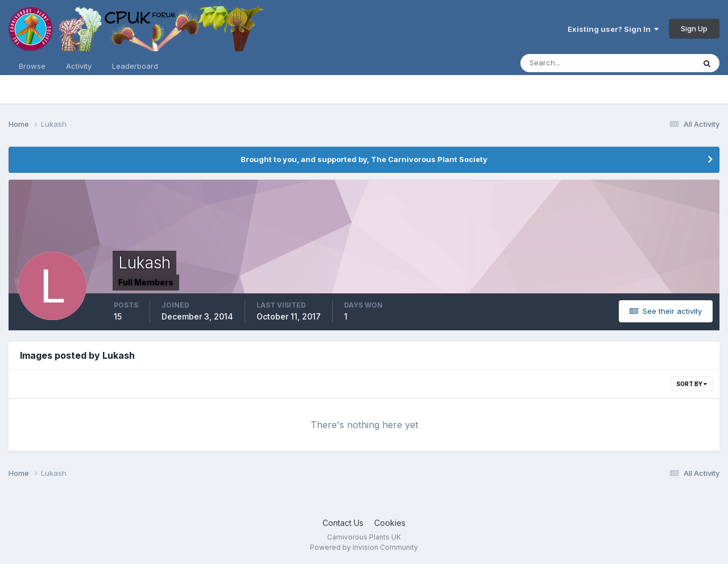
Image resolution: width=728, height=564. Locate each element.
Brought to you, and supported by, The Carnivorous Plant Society (364, 159)
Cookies (390, 523)
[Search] (570, 63)
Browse (32, 66)
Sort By (692, 384)
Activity (79, 66)
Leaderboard (135, 66)
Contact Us (343, 523)
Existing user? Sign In (613, 29)
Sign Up (694, 28)
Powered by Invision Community (364, 547)
